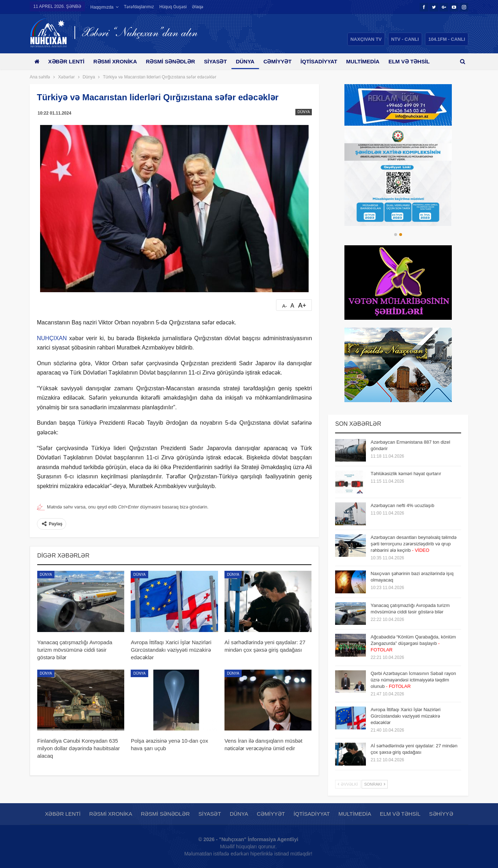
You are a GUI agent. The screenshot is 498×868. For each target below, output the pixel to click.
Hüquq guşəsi (173, 7)
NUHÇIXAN (52, 338)
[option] (398, 178)
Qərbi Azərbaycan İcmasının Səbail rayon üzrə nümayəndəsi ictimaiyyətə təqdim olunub (413, 680)
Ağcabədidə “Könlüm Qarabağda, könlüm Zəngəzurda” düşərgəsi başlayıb (413, 643)
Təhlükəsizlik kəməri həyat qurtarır (406, 474)
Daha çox (414, 61)
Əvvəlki (348, 784)
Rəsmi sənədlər (174, 61)
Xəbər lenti (67, 61)
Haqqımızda (102, 7)
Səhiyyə (441, 814)
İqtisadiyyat (328, 61)
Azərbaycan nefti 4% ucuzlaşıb (402, 505)
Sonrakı (375, 784)
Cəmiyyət (285, 61)
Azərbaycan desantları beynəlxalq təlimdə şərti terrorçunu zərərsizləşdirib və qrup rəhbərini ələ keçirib (414, 544)
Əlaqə (198, 7)
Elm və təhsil (400, 814)
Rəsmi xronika (118, 61)
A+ (302, 305)
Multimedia (373, 61)
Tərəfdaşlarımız (139, 7)
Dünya (252, 61)
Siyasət (221, 61)
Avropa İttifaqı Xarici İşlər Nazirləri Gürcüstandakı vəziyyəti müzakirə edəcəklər (405, 716)
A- (284, 306)
